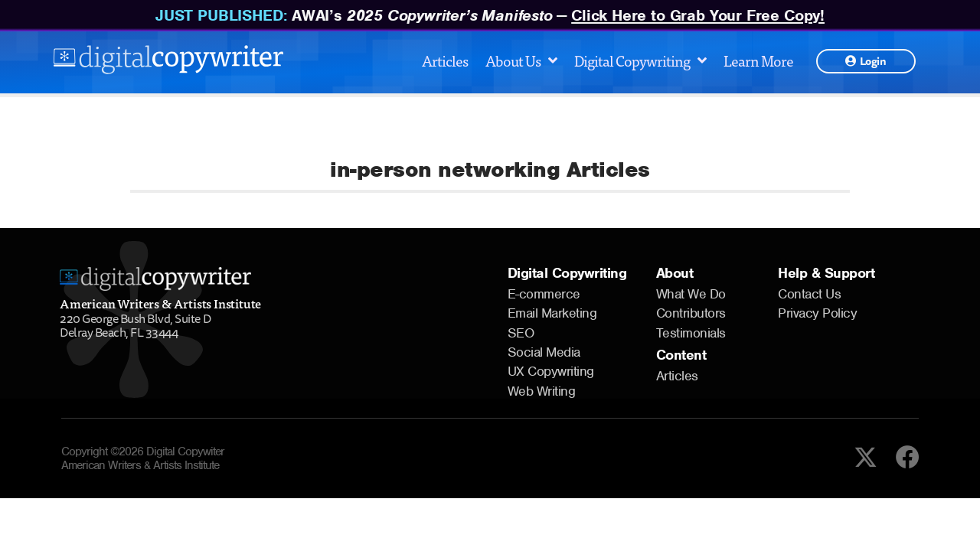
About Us (521, 60)
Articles (445, 60)
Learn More (758, 60)
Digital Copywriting (640, 60)
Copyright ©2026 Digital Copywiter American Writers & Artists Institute (143, 458)
